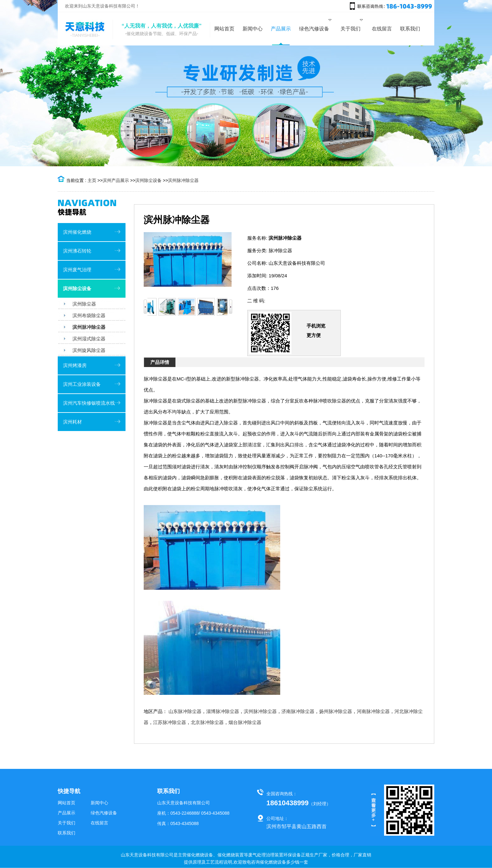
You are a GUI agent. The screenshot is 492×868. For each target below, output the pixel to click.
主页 (92, 180)
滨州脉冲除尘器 (183, 180)
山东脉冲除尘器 (185, 711)
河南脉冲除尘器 (373, 711)
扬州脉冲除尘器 (336, 711)
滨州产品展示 (116, 180)
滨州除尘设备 (148, 180)
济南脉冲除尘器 (298, 711)
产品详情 (160, 362)
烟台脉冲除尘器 (245, 722)
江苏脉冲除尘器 (170, 722)
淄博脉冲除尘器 (223, 711)
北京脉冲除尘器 (207, 722)
